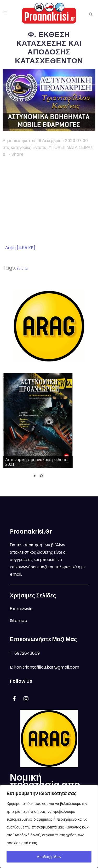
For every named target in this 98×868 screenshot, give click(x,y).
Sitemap (19, 621)
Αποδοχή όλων (49, 857)
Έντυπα (39, 147)
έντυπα (22, 268)
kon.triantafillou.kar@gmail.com (47, 667)
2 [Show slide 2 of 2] (41, 476)
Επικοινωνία (21, 609)
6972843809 (27, 653)
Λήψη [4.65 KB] (20, 248)
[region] (49, 826)
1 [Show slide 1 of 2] (34, 476)
